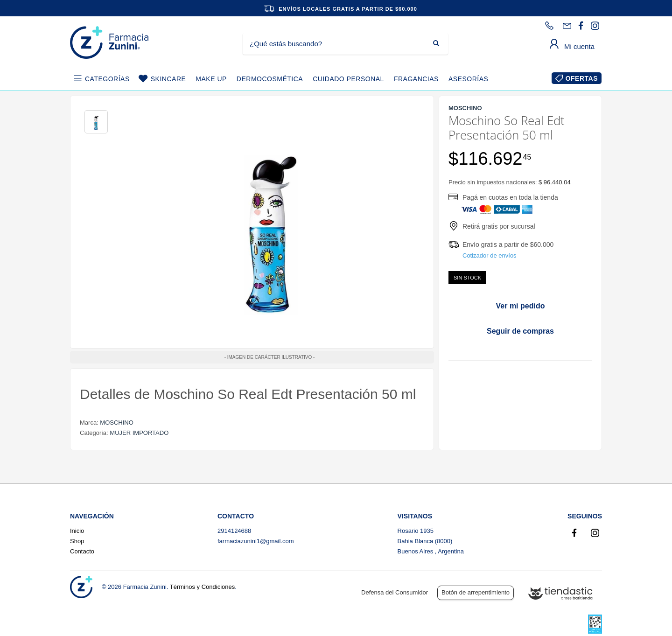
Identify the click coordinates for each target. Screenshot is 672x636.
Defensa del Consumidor (395, 592)
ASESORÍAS (468, 79)
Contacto (82, 551)
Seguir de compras (520, 331)
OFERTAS (582, 78)
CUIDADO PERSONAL (348, 79)
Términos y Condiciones (202, 587)
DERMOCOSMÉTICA (270, 79)
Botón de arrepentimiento (476, 592)
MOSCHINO (117, 423)
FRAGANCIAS (416, 79)
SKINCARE (168, 79)
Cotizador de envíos (490, 255)
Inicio (77, 531)
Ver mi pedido (521, 306)
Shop (77, 541)
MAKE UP (211, 79)
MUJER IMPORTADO (139, 433)
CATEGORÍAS (107, 79)
